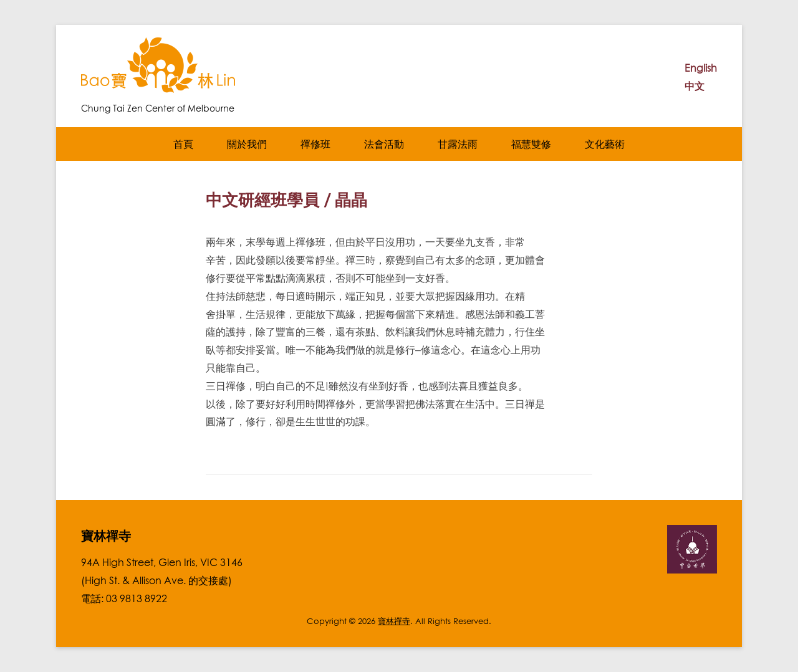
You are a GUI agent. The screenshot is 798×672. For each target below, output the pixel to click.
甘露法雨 (458, 144)
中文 (695, 86)
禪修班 (315, 144)
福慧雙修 (531, 144)
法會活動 (384, 144)
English (701, 68)
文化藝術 (605, 144)
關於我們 (247, 144)
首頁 (183, 144)
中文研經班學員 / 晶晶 (286, 200)
